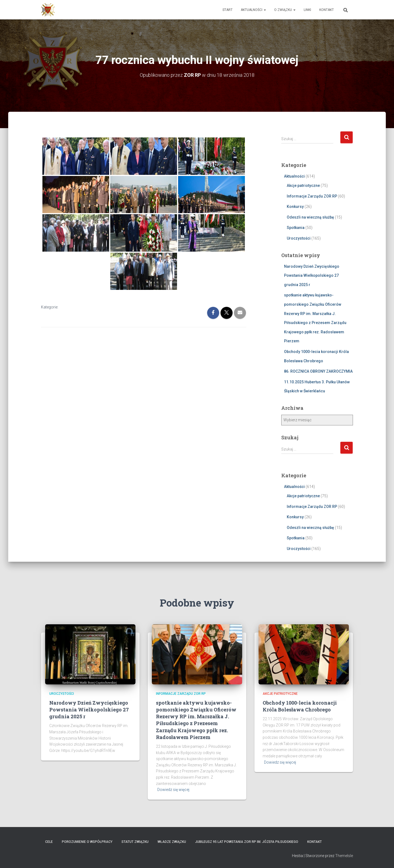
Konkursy (295, 207)
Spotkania (296, 228)
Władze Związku (172, 842)
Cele (49, 842)
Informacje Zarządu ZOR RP (312, 196)
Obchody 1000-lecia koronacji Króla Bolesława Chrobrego (300, 706)
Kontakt (327, 10)
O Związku (285, 10)
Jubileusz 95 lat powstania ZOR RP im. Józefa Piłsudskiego (247, 842)
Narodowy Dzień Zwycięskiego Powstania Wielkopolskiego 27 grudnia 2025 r (312, 276)
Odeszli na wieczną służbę (310, 217)
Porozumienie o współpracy (87, 842)
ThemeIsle (344, 856)
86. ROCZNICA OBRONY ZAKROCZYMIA (318, 371)
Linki (307, 10)
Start (228, 10)
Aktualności (253, 10)
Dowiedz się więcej (173, 790)
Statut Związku (135, 842)
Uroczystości (299, 238)
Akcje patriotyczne (303, 186)
